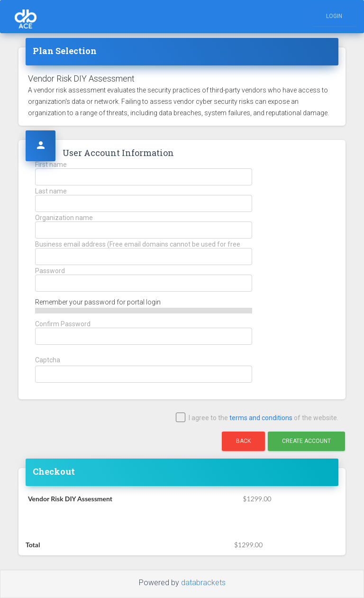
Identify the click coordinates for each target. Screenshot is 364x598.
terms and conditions (261, 418)
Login (334, 16)
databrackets (203, 583)
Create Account (306, 441)
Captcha (48, 360)
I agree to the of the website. (258, 418)
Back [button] (243, 441)
